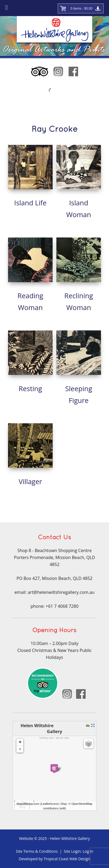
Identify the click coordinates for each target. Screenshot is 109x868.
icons (54, 804)
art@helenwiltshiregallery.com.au (61, 592)
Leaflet (46, 804)
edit (63, 808)
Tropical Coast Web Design (67, 859)
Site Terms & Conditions (37, 851)
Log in (88, 851)
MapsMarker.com (28, 804)
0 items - (81, 8)
